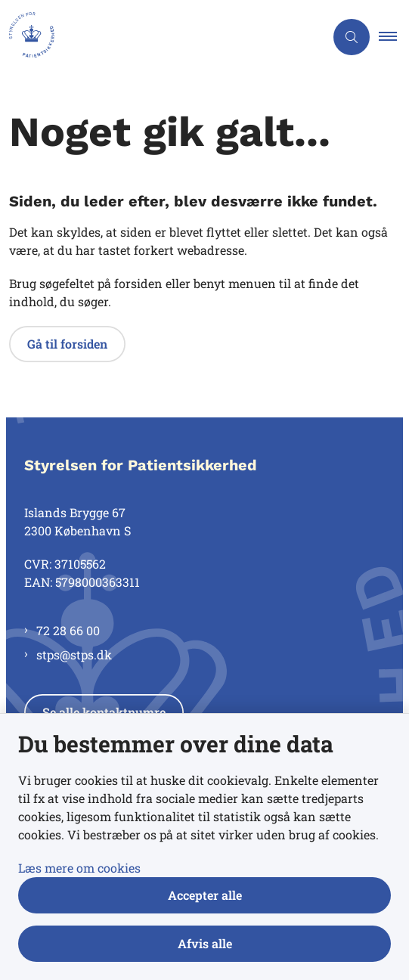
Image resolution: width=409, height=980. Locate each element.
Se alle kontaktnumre (104, 712)
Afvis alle (205, 943)
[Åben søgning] (352, 37)
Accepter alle (205, 895)
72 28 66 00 (68, 630)
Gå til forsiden (67, 344)
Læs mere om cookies (79, 868)
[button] (394, 37)
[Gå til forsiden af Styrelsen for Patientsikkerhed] (27, 37)
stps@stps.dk (74, 654)
